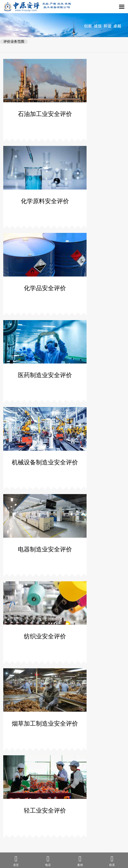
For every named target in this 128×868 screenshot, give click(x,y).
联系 (112, 861)
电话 (48, 861)
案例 (80, 861)
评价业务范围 (14, 42)
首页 (16, 861)
